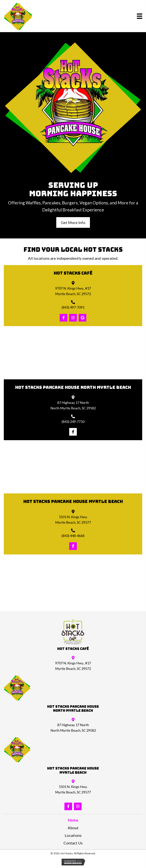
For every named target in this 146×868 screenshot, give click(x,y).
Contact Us (73, 843)
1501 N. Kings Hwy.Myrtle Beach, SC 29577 (73, 789)
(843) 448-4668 (73, 536)
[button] (73, 222)
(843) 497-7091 (73, 307)
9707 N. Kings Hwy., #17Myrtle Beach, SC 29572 (73, 666)
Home (73, 820)
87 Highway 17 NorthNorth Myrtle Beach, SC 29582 (73, 728)
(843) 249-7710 (73, 422)
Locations (73, 835)
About (73, 828)
